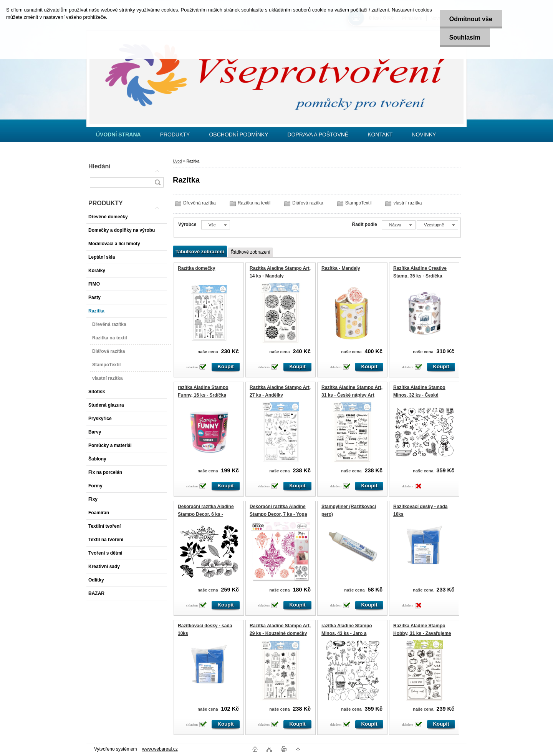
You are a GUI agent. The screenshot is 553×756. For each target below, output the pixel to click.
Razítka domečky (196, 268)
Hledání (99, 166)
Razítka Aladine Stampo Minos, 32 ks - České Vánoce (419, 395)
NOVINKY (424, 135)
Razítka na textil (254, 203)
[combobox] (398, 225)
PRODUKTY (175, 135)
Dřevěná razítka (200, 203)
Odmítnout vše (471, 19)
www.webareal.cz (160, 749)
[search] (157, 182)
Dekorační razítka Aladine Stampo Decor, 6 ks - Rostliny (206, 514)
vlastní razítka (407, 203)
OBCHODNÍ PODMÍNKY (238, 135)
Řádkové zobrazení (250, 252)
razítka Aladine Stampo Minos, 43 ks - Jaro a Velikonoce (347, 633)
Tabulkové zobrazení (200, 252)
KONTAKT (380, 135)
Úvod (177, 161)
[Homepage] (118, 135)
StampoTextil (358, 203)
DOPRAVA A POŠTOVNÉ (318, 135)
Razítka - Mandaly (341, 268)
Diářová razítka (308, 203)
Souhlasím (465, 37)
